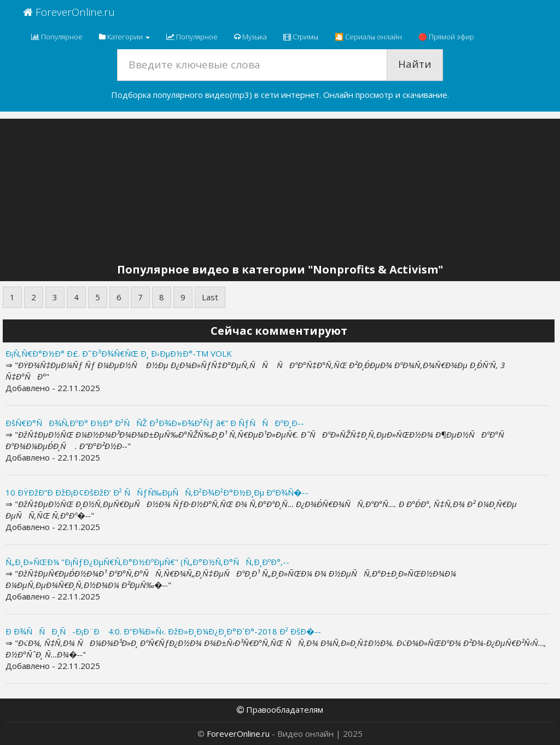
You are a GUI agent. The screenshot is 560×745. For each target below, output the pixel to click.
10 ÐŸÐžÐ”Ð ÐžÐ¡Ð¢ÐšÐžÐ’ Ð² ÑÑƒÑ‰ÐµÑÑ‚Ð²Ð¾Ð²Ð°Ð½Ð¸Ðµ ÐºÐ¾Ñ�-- (157, 492)
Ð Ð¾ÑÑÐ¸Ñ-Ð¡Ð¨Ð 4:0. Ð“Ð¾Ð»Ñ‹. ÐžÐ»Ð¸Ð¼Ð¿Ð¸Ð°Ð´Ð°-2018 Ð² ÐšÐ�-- (163, 631)
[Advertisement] (280, 193)
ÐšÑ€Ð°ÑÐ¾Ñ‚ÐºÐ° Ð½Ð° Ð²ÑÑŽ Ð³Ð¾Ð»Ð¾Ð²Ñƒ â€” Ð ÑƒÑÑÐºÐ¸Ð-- (155, 423)
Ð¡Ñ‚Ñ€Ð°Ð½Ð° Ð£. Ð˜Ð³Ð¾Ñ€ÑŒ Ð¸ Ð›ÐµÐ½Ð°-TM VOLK (119, 353)
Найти (415, 64)
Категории (124, 37)
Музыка (250, 37)
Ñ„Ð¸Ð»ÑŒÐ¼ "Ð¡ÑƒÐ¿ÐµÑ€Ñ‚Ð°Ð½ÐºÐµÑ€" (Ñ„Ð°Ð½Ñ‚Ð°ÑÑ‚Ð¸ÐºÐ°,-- (147, 562)
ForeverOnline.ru (69, 12)
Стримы (301, 37)
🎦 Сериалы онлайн (368, 37)
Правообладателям (280, 709)
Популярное (57, 37)
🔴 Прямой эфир (446, 37)
